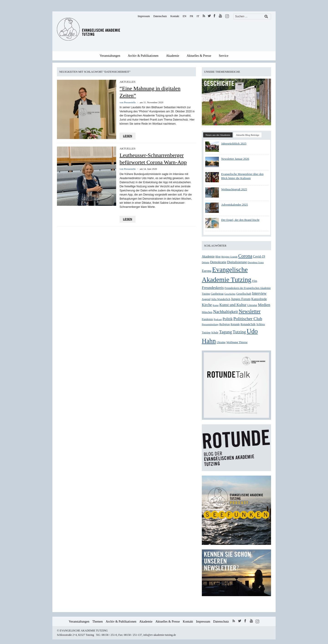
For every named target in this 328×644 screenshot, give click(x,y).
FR (191, 16)
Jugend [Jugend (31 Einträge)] (206, 299)
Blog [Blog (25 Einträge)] (218, 257)
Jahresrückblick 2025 (234, 143)
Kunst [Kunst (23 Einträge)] (216, 305)
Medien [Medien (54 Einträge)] (264, 305)
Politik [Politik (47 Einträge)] (228, 319)
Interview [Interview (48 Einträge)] (259, 293)
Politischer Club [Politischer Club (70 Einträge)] (248, 319)
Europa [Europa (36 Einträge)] (207, 271)
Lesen (128, 136)
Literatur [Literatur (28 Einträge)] (252, 305)
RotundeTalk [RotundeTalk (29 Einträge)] (248, 324)
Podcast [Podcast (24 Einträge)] (218, 319)
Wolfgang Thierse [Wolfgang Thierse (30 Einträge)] (237, 342)
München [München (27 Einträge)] (207, 312)
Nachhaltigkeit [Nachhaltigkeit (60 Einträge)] (226, 312)
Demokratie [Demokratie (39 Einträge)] (218, 262)
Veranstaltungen (110, 56)
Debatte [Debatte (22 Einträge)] (206, 262)
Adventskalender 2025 (234, 205)
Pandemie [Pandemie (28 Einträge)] (207, 319)
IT (198, 16)
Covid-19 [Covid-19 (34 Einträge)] (259, 256)
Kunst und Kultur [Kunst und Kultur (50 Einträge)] (233, 305)
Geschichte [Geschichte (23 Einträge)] (230, 294)
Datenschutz (160, 16)
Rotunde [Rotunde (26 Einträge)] (235, 324)
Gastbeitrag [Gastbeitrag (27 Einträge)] (217, 294)
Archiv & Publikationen (143, 56)
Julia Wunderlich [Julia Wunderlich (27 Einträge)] (221, 299)
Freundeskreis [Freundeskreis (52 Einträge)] (213, 288)
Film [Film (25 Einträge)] (255, 281)
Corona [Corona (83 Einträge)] (245, 256)
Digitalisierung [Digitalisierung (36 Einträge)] (237, 262)
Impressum (144, 16)
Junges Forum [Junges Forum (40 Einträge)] (241, 299)
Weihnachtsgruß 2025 (234, 189)
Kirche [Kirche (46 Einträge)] (207, 305)
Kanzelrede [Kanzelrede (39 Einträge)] (259, 299)
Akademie (173, 56)
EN (184, 16)
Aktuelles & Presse (199, 56)
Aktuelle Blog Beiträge (248, 135)
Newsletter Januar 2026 (235, 159)
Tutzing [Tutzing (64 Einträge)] (239, 332)
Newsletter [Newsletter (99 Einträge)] (250, 311)
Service (224, 56)
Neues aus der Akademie (218, 135)
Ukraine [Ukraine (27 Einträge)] (221, 342)
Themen (97, 622)
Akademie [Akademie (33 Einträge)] (208, 256)
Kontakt (175, 16)
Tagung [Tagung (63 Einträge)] (225, 332)
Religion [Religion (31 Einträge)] (225, 324)
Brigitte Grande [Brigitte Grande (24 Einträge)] (229, 257)
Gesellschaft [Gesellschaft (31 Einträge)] (244, 294)
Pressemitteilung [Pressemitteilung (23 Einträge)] (210, 324)
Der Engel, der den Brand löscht (240, 220)
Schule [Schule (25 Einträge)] (215, 333)
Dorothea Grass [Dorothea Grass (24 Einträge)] (256, 262)
